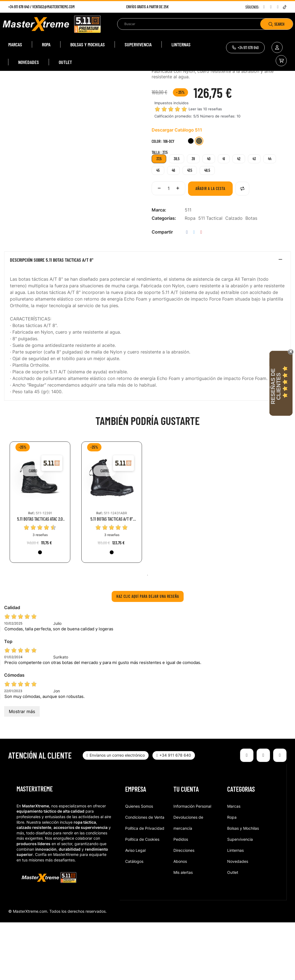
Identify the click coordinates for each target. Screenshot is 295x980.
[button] (245, 48)
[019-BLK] (191, 199)
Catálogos (134, 919)
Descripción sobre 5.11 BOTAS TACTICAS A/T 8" (52, 318)
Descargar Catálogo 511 (177, 188)
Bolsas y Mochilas (243, 886)
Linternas (235, 908)
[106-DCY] (199, 199)
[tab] (147, 319)
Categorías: (164, 276)
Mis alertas (183, 930)
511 (188, 267)
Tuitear (194, 290)
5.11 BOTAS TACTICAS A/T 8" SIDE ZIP (112, 576)
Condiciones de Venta (145, 875)
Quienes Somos (139, 864)
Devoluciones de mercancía (188, 880)
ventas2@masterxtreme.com (53, 7)
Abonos (180, 919)
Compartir (187, 290)
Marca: (159, 267)
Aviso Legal (135, 908)
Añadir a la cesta (210, 246)
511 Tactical (210, 276)
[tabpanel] (40, 564)
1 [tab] (147, 633)
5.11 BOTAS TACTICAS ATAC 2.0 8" (40, 576)
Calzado (234, 276)
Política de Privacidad (145, 886)
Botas (251, 276)
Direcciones (184, 908)
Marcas (234, 864)
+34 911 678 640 (19, 7)
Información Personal (192, 864)
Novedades (238, 919)
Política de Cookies (142, 897)
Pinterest (201, 290)
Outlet (233, 930)
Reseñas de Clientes (276, 386)
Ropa (190, 276)
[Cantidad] (168, 246)
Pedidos (181, 897)
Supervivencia (240, 897)
